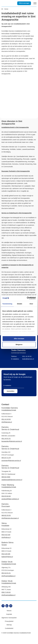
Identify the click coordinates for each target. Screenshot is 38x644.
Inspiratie (9, 614)
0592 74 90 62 (6, 592)
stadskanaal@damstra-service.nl (12, 480)
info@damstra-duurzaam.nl (10, 518)
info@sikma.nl (6, 537)
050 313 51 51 (6, 573)
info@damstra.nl (7, 422)
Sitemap (9, 625)
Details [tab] (20, 304)
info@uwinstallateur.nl (8, 576)
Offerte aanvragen (24, 3)
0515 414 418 (6, 535)
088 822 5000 (6, 477)
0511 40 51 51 (6, 439)
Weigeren (19, 345)
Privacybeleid (9, 621)
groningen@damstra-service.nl (11, 461)
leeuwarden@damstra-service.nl (12, 441)
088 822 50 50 (6, 515)
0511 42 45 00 (27, 356)
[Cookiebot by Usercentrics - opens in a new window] (27, 298)
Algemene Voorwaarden (9, 618)
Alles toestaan (19, 339)
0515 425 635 (6, 554)
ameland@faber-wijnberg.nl (10, 499)
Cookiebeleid (9, 628)
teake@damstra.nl (28, 359)
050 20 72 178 (6, 458)
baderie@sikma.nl (7, 557)
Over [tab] (31, 304)
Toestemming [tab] (7, 304)
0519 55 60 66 (6, 496)
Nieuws (9, 611)
